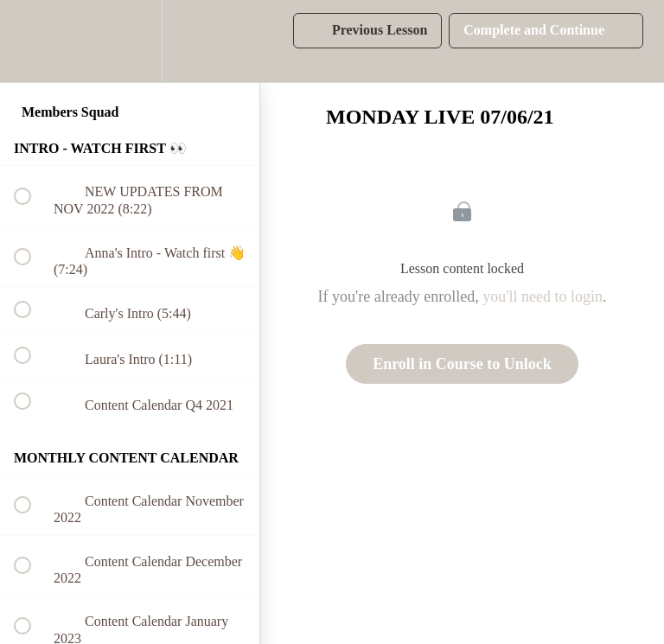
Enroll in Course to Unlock (462, 364)
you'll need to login (543, 296)
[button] (32, 41)
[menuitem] (130, 41)
